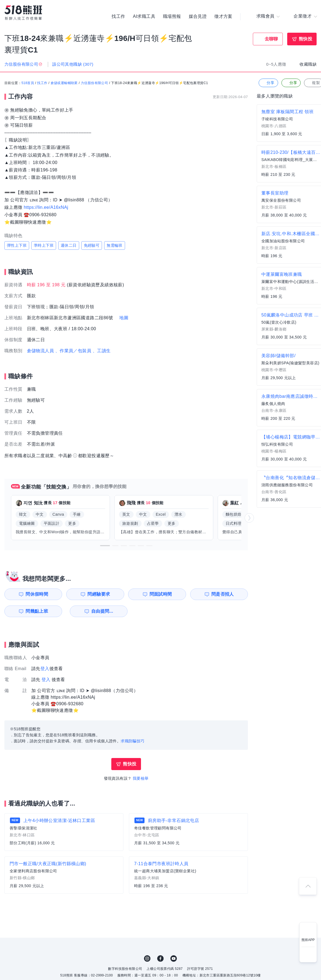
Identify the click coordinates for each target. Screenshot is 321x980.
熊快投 (305, 39)
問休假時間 (36, 594)
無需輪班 (115, 246)
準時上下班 (44, 246)
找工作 (118, 16)
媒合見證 (198, 16)
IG (147, 959)
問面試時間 (161, 594)
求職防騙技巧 (132, 741)
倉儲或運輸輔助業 (64, 83)
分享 (268, 83)
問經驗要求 (98, 594)
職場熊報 (172, 16)
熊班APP (308, 940)
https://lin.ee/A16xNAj (46, 207)
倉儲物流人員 (40, 351)
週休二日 (69, 246)
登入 (45, 669)
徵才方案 (223, 16)
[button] (105, 546)
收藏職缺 (308, 64)
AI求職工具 (144, 16)
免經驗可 (92, 246)
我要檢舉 (141, 778)
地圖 (124, 318)
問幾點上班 (36, 611)
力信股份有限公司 (94, 83)
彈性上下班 (17, 246)
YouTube (174, 959)
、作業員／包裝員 (73, 351)
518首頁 (28, 83)
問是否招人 (223, 594)
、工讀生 (102, 351)
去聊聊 (271, 39)
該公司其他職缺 (73, 64)
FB (160, 959)
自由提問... (99, 611)
